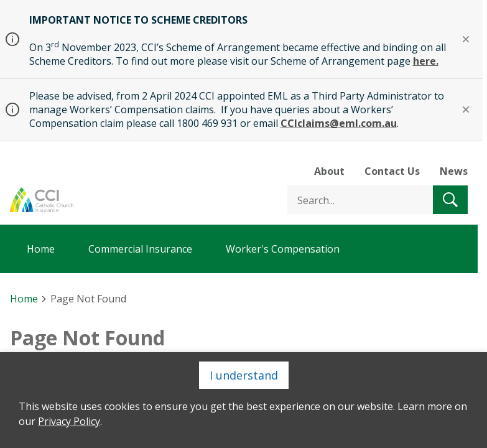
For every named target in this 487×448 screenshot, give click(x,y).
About (329, 171)
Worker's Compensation (283, 249)
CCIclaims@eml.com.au (339, 123)
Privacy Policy (69, 421)
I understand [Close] (244, 375)
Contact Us (392, 171)
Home (41, 249)
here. (426, 61)
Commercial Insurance (140, 249)
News (454, 171)
